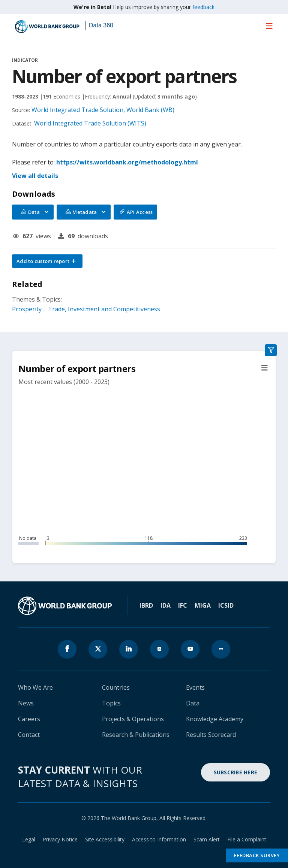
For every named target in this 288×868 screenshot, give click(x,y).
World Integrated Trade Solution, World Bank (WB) (103, 110)
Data (193, 703)
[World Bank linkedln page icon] (129, 649)
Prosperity (27, 309)
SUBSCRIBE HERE (236, 772)
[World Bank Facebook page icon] (67, 649)
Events (195, 687)
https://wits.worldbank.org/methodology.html (127, 162)
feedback (203, 7)
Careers (29, 719)
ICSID (226, 605)
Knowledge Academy (215, 719)
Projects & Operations (133, 719)
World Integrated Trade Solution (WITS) (90, 123)
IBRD (146, 605)
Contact (29, 735)
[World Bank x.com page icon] (98, 649)
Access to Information (159, 839)
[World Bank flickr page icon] (221, 649)
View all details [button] (35, 176)
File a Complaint (247, 839)
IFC (183, 605)
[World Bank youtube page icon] (190, 649)
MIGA (203, 605)
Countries (116, 687)
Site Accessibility (105, 839)
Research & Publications (136, 735)
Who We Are (35, 687)
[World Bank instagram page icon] (159, 649)
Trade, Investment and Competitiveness (104, 309)
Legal (29, 839)
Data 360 (101, 25)
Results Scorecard (211, 735)
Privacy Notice (60, 839)
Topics (111, 703)
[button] (47, 261)
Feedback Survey (257, 855)
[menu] (269, 26)
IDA (166, 605)
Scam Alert (207, 839)
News (26, 703)
